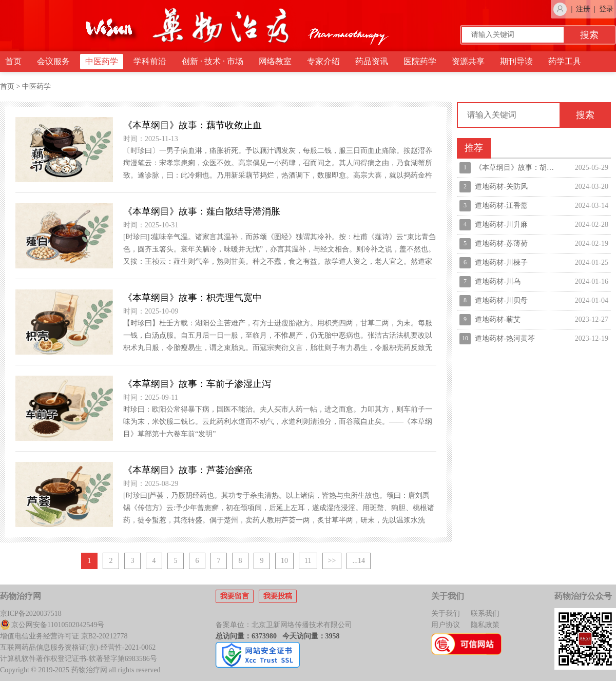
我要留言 (235, 596)
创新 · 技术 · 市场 (213, 61)
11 (308, 561)
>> (332, 561)
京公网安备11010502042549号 (52, 625)
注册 (583, 9)
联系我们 (485, 614)
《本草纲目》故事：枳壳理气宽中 (192, 298)
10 (284, 561)
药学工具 (565, 61)
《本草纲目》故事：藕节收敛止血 (192, 125)
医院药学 (420, 61)
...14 (359, 561)
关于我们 (446, 614)
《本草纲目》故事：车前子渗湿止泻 (197, 384)
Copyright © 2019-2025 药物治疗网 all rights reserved (80, 670)
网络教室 (275, 61)
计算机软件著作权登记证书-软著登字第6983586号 (79, 659)
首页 (13, 61)
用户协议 (446, 625)
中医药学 (102, 61)
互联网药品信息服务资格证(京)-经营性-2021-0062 (78, 647)
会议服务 (53, 61)
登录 (606, 9)
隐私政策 (485, 625)
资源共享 (468, 61)
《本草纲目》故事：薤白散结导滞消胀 (202, 211)
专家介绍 (323, 61)
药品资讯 (372, 61)
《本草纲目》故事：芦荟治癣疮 (188, 470)
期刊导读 (516, 61)
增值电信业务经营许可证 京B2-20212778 (64, 636)
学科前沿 (150, 61)
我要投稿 (278, 596)
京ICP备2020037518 (31, 614)
